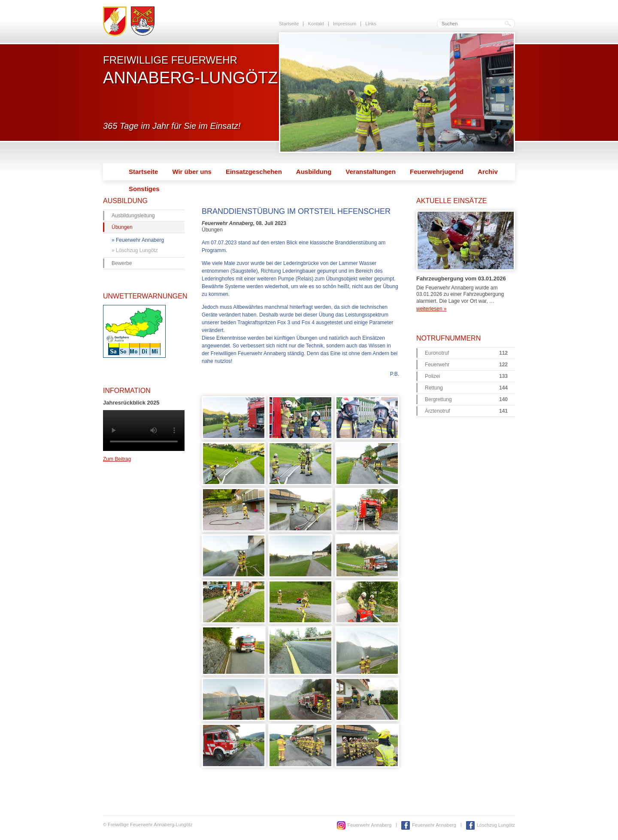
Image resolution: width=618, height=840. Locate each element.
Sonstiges (144, 189)
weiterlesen (432, 309)
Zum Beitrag (117, 459)
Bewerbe (122, 263)
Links (371, 24)
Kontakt (316, 24)
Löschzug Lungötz (137, 250)
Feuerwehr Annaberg (140, 240)
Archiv (488, 172)
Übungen (122, 227)
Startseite (289, 24)
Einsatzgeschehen (254, 172)
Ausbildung (314, 172)
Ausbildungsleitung (133, 216)
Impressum (345, 24)
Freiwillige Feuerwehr (190, 70)
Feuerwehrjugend (437, 172)
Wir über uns (192, 172)
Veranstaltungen (371, 172)
